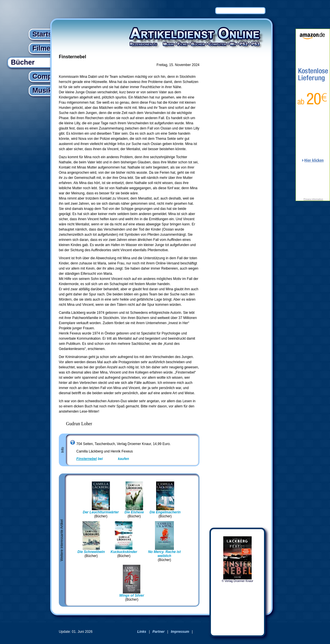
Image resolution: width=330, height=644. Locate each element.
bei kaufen (103, 459)
